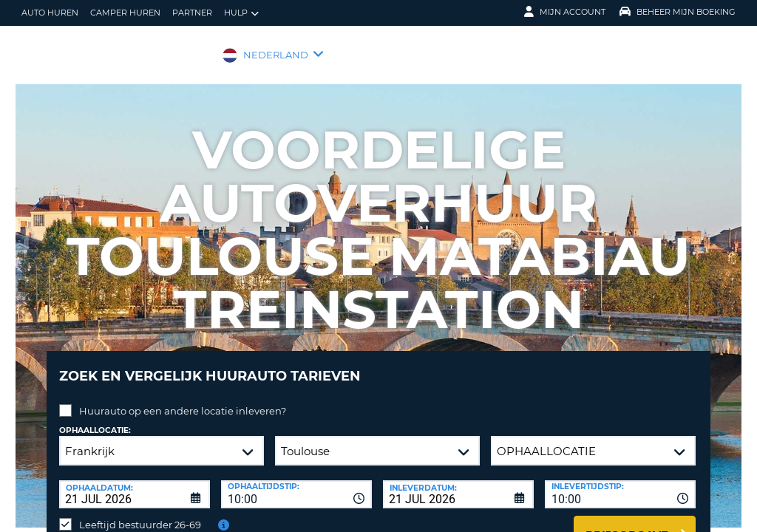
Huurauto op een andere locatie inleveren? (183, 400)
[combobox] (296, 483)
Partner (192, 13)
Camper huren (125, 13)
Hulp (241, 13)
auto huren (50, 13)
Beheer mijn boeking (678, 12)
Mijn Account (565, 12)
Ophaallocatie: (95, 419)
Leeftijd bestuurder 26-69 (140, 514)
